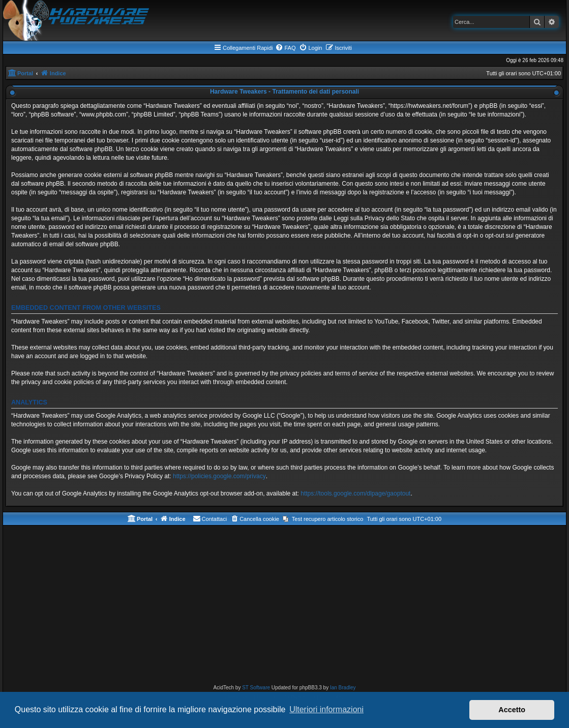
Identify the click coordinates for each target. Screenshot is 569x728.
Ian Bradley (343, 688)
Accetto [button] (512, 710)
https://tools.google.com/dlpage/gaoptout (355, 493)
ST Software (256, 688)
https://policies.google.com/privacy (219, 476)
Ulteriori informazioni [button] (326, 709)
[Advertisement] (284, 607)
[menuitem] (285, 48)
